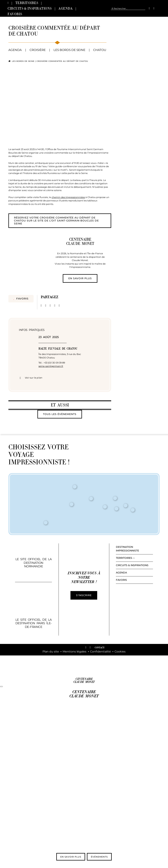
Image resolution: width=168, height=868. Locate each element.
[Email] (59, 306)
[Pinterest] (55, 306)
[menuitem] (160, 8)
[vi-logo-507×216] (142, 625)
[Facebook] (41, 306)
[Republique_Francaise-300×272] (84, 660)
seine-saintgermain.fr (51, 366)
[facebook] (149, 8)
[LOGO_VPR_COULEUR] (59, 664)
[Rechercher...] (128, 9)
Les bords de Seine (23, 61)
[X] (46, 306)
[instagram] (154, 8)
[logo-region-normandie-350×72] (134, 666)
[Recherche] (112, 9)
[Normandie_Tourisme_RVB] (109, 665)
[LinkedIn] (50, 306)
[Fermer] (1, 687)
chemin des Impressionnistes (68, 197)
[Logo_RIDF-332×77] (34, 666)
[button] (60, 378)
